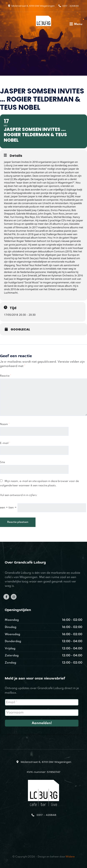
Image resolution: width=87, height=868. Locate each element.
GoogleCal (20, 329)
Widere (70, 857)
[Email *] (42, 702)
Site (2, 462)
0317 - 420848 (70, 6)
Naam (5, 424)
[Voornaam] (42, 713)
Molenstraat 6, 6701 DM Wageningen (33, 6)
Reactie (6, 376)
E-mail (5, 443)
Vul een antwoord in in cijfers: (19, 495)
